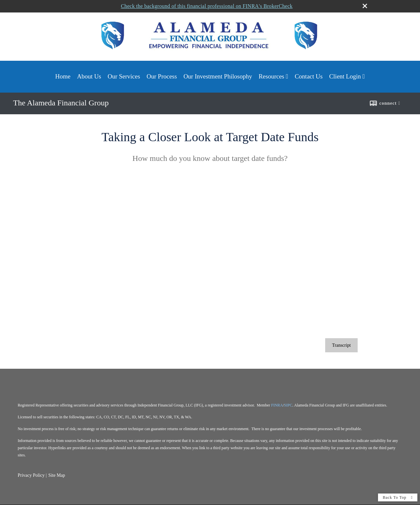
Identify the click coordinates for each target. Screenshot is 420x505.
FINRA (277, 405)
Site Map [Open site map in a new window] (57, 475)
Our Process (162, 76)
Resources (271, 76)
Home (63, 76)
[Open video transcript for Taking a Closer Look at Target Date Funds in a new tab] (341, 345)
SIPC (288, 405)
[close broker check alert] (365, 6)
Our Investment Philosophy (218, 76)
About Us (89, 76)
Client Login (345, 76)
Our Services (124, 76)
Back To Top (398, 497)
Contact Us (309, 76)
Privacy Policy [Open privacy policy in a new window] (31, 475)
